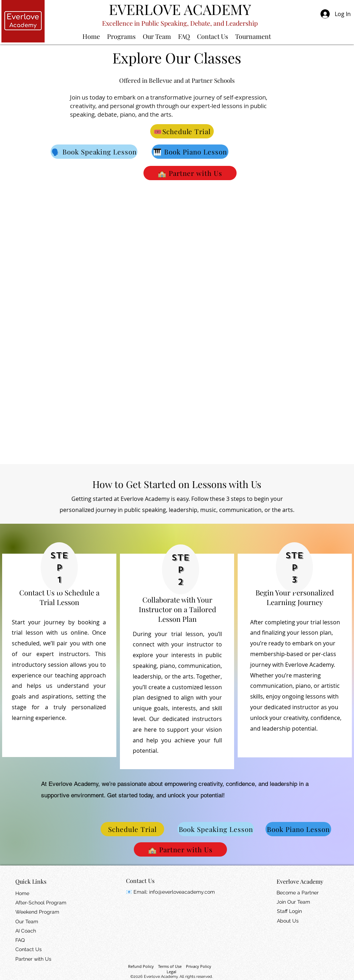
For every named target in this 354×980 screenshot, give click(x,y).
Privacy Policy (199, 966)
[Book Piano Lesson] (298, 829)
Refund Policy (141, 966)
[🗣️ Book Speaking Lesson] (94, 152)
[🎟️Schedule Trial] (182, 131)
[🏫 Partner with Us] (190, 173)
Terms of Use (170, 966)
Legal (171, 972)
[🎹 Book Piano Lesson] (190, 152)
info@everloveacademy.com (182, 892)
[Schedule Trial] (132, 829)
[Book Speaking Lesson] (216, 829)
